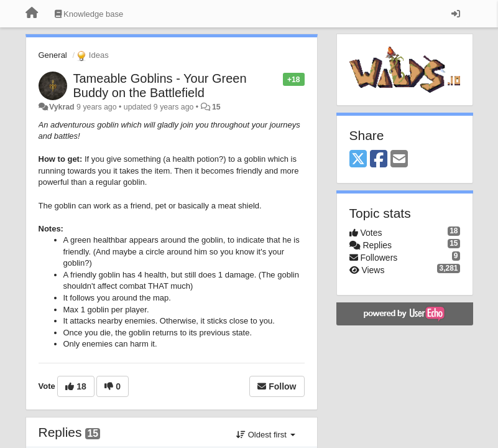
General (53, 55)
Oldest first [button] (265, 435)
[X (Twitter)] (358, 160)
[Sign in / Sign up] (456, 14)
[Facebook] (379, 160)
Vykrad (62, 107)
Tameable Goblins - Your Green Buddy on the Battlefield (160, 86)
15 (216, 107)
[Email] (399, 160)
